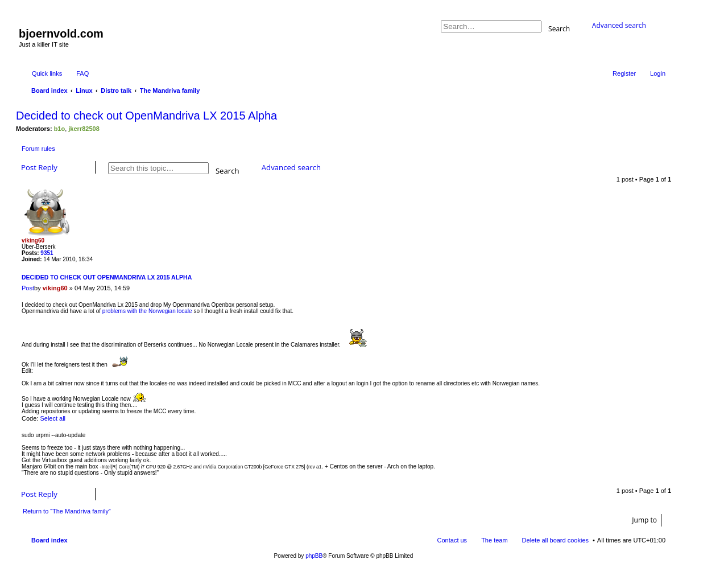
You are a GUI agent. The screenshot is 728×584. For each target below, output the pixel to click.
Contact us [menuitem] (452, 540)
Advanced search (619, 25)
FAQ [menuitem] (82, 73)
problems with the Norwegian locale (147, 311)
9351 (47, 253)
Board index (49, 540)
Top (662, 479)
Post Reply (39, 167)
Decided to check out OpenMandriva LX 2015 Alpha (146, 116)
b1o (60, 129)
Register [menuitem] (624, 73)
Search (559, 28)
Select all (53, 418)
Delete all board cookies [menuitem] (555, 540)
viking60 (33, 240)
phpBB (314, 556)
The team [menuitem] (494, 540)
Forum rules (38, 149)
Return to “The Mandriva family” (67, 511)
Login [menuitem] (658, 73)
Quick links (47, 73)
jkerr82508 (84, 129)
